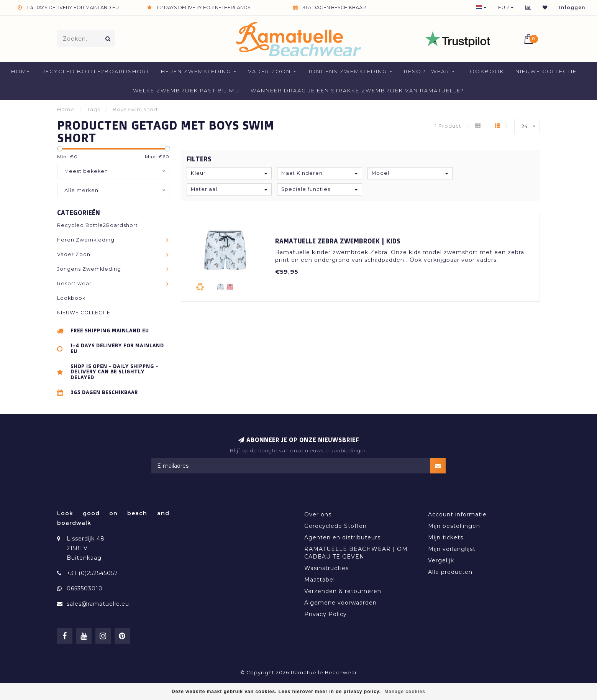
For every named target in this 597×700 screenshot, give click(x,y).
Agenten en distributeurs (342, 537)
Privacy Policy (326, 614)
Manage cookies (405, 692)
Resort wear (427, 71)
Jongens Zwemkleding (347, 71)
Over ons (318, 514)
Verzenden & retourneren (343, 591)
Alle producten (450, 572)
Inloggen (572, 7)
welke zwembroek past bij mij (186, 90)
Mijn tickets (446, 537)
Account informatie (457, 514)
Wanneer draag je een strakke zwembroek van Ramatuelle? (357, 90)
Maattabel (320, 580)
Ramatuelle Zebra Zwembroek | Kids (338, 241)
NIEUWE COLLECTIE (546, 71)
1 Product (448, 126)
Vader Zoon (269, 71)
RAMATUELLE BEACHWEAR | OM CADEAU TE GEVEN (356, 553)
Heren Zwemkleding (196, 71)
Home (21, 71)
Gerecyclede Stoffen (335, 526)
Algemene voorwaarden (340, 603)
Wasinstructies (326, 568)
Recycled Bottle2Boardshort (96, 71)
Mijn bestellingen (454, 526)
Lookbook (485, 71)
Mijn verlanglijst (452, 549)
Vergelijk (441, 560)
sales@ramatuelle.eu (98, 604)
